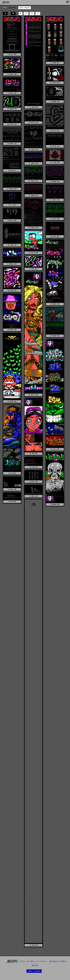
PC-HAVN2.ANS (33, 181)
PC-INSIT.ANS (55, 200)
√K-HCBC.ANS (12, 489)
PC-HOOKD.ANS (33, 196)
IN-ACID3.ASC (12, 124)
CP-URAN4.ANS (12, 109)
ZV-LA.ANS (12, 473)
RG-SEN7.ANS (55, 236)
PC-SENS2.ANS (33, 228)
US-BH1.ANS (33, 269)
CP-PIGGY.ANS (55, 83)
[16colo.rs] (5, 3)
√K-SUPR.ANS (33, 945)
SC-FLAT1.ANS (33, 253)
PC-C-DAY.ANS (55, 163)
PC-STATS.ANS (55, 219)
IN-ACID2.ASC (33, 123)
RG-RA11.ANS (12, 221)
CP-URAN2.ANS (55, 102)
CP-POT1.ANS (12, 93)
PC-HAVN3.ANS (12, 189)
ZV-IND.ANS (33, 454)
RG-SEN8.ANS (12, 245)
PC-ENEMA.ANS (55, 182)
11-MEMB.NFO (55, 63)
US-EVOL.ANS (12, 330)
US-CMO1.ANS (12, 290)
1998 (5, 8)
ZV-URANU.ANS (55, 504)
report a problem (34, 971)
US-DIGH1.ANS (33, 395)
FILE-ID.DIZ (55, 131)
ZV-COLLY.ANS (55, 449)
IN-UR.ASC (12, 171)
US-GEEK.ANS (12, 401)
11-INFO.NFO (34, 107)
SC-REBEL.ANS (12, 264)
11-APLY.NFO (12, 55)
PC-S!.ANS (12, 205)
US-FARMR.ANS (55, 336)
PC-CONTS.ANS (33, 163)
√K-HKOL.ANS (33, 496)
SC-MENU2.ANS (55, 304)
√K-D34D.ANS (33, 467)
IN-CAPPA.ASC (33, 149)
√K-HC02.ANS (33, 482)
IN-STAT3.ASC (55, 146)
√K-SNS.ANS (12, 502)
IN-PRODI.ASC (12, 144)
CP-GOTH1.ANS (12, 74)
